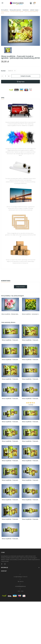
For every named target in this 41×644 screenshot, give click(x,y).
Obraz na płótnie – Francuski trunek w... (10, 340)
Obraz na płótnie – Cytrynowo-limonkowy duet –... (31, 314)
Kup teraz (21, 82)
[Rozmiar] (12, 71)
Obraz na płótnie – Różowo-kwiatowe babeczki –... (10, 314)
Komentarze (6, 281)
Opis (3, 98)
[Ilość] (5, 76)
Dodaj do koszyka (26, 76)
